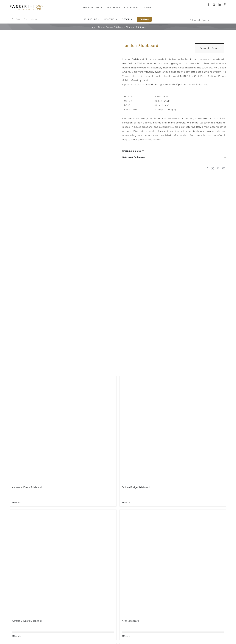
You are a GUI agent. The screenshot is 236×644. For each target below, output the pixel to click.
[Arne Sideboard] (173, 563)
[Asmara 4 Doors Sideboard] (63, 429)
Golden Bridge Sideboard (136, 487)
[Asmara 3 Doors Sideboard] (63, 563)
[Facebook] (207, 169)
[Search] (13, 19)
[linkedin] (220, 4)
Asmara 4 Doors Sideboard (27, 487)
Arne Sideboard (130, 621)
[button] (174, 151)
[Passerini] (26, 6)
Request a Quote (209, 48)
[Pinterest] (218, 169)
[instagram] (214, 4)
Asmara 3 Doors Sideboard (27, 621)
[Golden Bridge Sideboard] (173, 429)
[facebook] (209, 4)
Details (17, 503)
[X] (213, 169)
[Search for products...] (28, 19)
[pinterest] (225, 4)
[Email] (224, 169)
